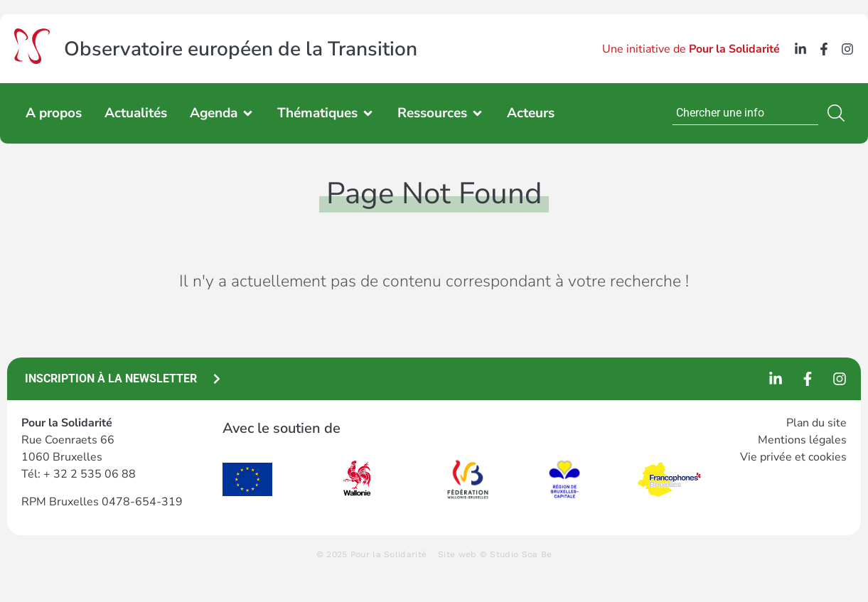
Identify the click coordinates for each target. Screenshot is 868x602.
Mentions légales (802, 440)
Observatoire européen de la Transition (241, 49)
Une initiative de (691, 49)
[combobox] (745, 113)
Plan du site (816, 423)
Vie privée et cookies (793, 457)
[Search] (839, 113)
